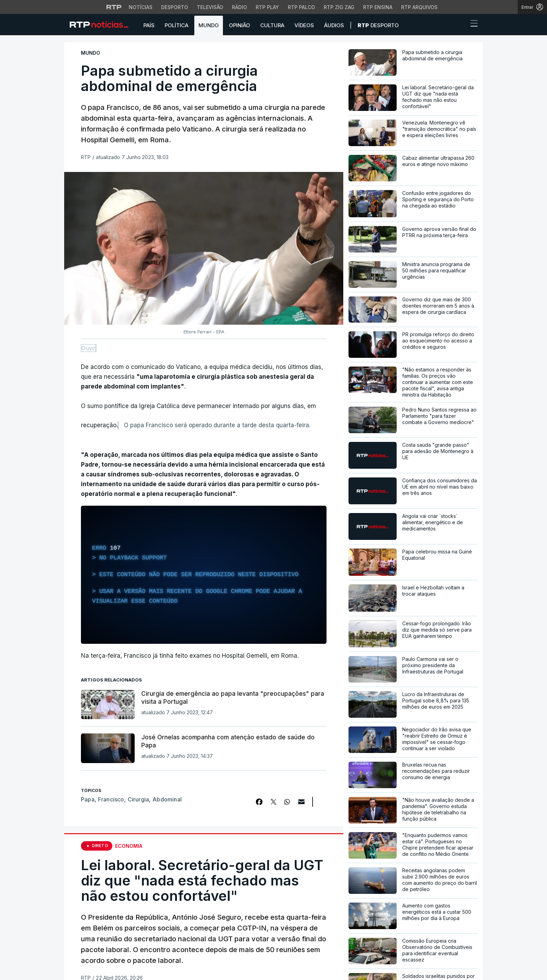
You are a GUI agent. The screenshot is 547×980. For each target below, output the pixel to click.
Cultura (272, 25)
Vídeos (304, 25)
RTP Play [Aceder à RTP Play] (267, 7)
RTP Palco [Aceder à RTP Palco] (301, 7)
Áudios (334, 25)
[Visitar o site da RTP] (114, 7)
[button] (461, 25)
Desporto (378, 25)
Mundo (209, 25)
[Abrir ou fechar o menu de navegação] (472, 24)
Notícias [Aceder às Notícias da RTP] (141, 7)
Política (177, 25)
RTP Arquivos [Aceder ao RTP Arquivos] (419, 7)
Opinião (239, 25)
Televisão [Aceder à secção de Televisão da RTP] (210, 7)
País (149, 25)
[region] (204, 575)
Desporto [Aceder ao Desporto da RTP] (175, 7)
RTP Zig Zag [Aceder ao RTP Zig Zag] (339, 7)
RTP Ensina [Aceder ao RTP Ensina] (378, 7)
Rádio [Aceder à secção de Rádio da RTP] (239, 7)
